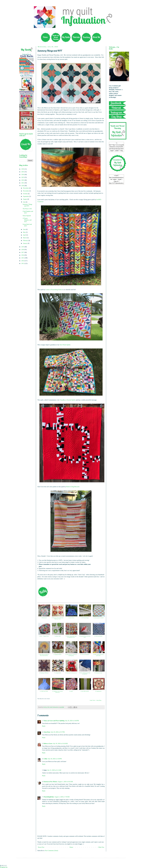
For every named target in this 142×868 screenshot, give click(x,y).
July (24, 202)
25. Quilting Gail (98, 691)
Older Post (101, 847)
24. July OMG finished (85, 691)
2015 (23, 258)
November (26, 191)
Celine (45, 759)
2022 (23, 180)
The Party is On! (27, 209)
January (25, 243)
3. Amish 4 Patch (71, 618)
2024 (23, 175)
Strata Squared (27, 216)
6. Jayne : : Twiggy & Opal (44, 636)
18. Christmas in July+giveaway (71, 673)
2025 (23, 172)
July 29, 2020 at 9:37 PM (58, 732)
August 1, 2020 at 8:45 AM (65, 782)
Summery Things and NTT (27, 205)
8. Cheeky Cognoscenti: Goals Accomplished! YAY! (71, 637)
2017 (23, 252)
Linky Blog (99, 700)
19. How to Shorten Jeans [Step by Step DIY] (85, 673)
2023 (23, 177)
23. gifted (71, 691)
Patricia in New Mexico (50, 782)
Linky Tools (92, 700)
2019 (23, 247)
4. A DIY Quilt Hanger (85, 618)
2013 (23, 263)
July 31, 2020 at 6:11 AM (54, 770)
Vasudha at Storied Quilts (68, 400)
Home (71, 847)
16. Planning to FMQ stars (44, 673)
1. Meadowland (44, 618)
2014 (23, 261)
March (25, 238)
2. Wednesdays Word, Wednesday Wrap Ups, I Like (57, 618)
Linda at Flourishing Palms (54, 290)
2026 (23, 169)
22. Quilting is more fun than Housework (58, 692)
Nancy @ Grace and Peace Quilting (54, 721)
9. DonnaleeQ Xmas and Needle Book (85, 637)
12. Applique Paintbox (58, 655)
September (26, 196)
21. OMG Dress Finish (44, 691)
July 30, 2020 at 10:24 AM (60, 744)
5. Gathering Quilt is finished (98, 618)
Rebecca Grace (48, 744)
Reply (44, 726)
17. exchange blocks (57, 673)
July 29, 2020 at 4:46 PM (72, 721)
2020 (23, 186)
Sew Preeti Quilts (65, 345)
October (25, 194)
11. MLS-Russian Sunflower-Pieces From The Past (44, 655)
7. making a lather (58, 636)
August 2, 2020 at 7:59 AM (62, 797)
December (26, 188)
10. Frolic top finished (98, 636)
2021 (23, 183)
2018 (23, 250)
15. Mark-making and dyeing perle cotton (98, 655)
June (24, 229)
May (24, 232)
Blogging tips (4, 867)
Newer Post (41, 847)
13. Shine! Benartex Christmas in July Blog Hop (71, 655)
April (25, 235)
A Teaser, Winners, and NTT (27, 220)
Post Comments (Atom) (52, 851)
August (25, 199)
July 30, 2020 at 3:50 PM (55, 759)
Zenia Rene (47, 732)
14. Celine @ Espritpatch (85, 655)
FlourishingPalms (49, 797)
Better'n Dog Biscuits (73, 487)
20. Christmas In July (98, 673)
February (26, 241)
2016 (23, 255)
